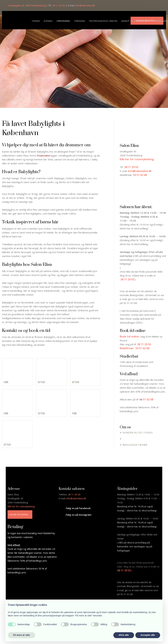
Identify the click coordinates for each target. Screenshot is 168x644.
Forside (36, 21)
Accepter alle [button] (148, 635)
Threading (80, 21)
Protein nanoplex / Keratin (103, 21)
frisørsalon (44, 155)
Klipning (48, 21)
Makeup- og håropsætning (135, 21)
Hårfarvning (63, 21)
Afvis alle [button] (124, 635)
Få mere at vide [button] (21, 635)
